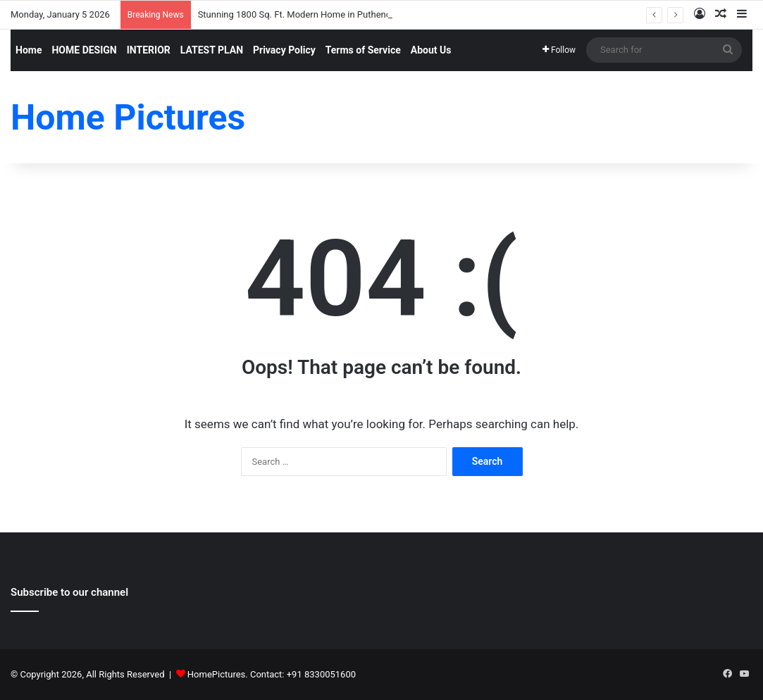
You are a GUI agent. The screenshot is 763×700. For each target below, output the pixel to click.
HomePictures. (219, 674)
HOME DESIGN (84, 50)
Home (29, 50)
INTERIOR (149, 50)
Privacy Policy (284, 50)
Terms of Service (363, 50)
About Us (431, 50)
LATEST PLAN (212, 50)
